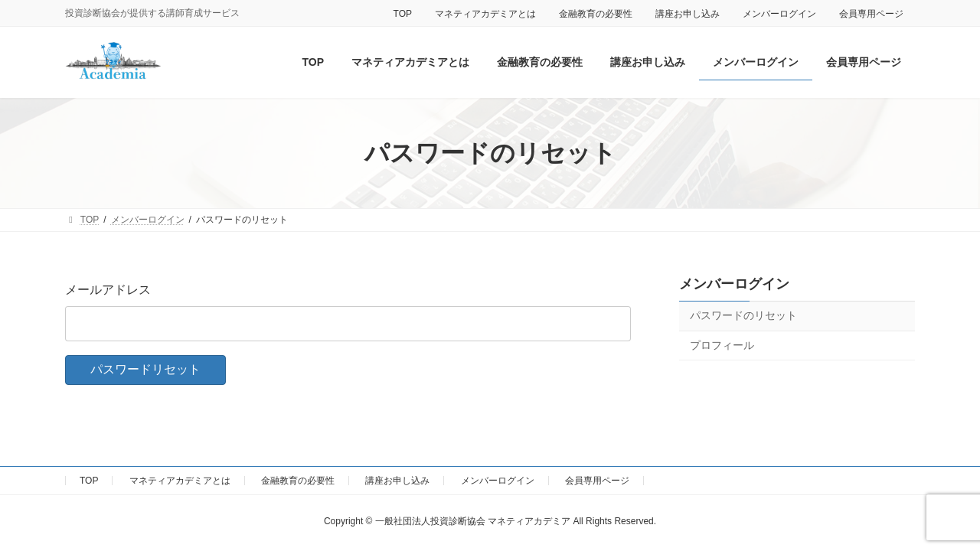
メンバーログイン (779, 14)
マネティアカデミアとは (485, 14)
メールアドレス (108, 290)
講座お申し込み (688, 14)
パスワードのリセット (743, 315)
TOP (403, 14)
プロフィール (722, 345)
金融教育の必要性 (596, 14)
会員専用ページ (871, 14)
